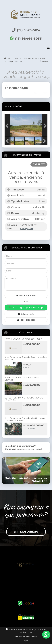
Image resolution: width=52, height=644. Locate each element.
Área (42, 58)
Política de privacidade (26, 637)
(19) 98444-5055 (28, 39)
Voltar (44, 61)
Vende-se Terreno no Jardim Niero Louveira (22, 379)
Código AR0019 (14, 61)
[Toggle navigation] (48, 48)
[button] (8, 126)
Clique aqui (10, 449)
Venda (18, 58)
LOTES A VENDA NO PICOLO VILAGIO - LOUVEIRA (25, 399)
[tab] (14, 106)
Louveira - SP (31, 58)
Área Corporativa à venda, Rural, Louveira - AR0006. (26, 358)
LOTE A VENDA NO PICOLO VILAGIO (23, 339)
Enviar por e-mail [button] (26, 296)
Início (8, 58)
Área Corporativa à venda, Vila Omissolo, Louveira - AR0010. (25, 419)
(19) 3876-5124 (29, 30)
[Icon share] (26, 581)
